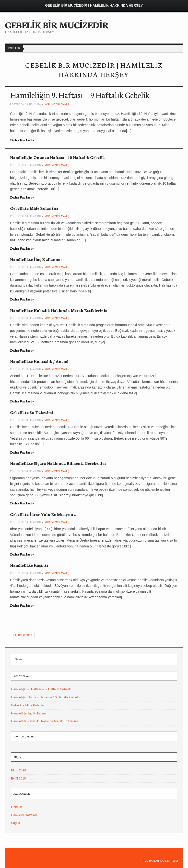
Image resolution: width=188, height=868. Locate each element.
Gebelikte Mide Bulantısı (34, 208)
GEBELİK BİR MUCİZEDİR (57, 24)
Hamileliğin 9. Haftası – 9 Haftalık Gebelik (80, 95)
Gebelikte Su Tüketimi (32, 412)
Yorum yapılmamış (57, 105)
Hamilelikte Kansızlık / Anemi (39, 361)
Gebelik (16, 807)
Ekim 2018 (18, 770)
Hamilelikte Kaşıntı (29, 565)
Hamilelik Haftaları (24, 815)
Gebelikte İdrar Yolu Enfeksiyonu (43, 514)
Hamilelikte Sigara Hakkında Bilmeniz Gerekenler (58, 463)
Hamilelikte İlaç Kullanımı (36, 259)
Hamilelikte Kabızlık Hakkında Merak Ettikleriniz (59, 310)
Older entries (22, 635)
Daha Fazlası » (22, 140)
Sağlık (15, 823)
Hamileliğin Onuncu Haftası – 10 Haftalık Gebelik (57, 157)
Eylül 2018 (18, 778)
